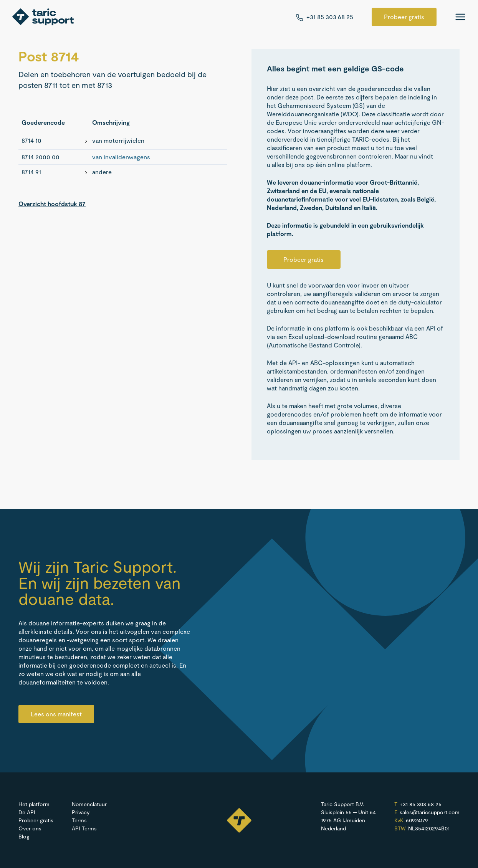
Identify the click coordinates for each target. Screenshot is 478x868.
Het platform (34, 804)
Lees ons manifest (56, 714)
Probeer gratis (404, 17)
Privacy (81, 812)
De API (27, 812)
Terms (79, 820)
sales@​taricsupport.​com (430, 812)
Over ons (30, 828)
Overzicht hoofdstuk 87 (52, 204)
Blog (24, 836)
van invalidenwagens (121, 157)
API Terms (84, 828)
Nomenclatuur (89, 804)
